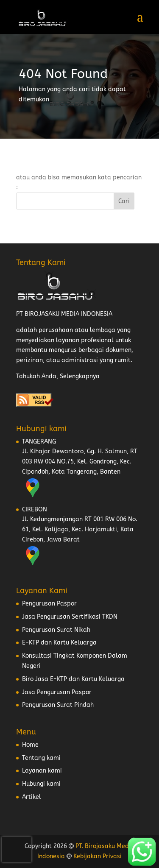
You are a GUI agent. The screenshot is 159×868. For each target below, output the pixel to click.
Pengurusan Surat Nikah (56, 630)
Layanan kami (42, 771)
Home (30, 745)
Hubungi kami (41, 784)
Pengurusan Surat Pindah (58, 705)
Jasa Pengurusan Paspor (57, 692)
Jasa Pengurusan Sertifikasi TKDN (70, 617)
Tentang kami (41, 758)
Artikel (32, 797)
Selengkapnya (80, 376)
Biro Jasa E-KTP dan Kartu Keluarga (73, 679)
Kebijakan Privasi (98, 856)
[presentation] (17, 849)
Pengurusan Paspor (49, 604)
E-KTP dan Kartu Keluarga (59, 643)
